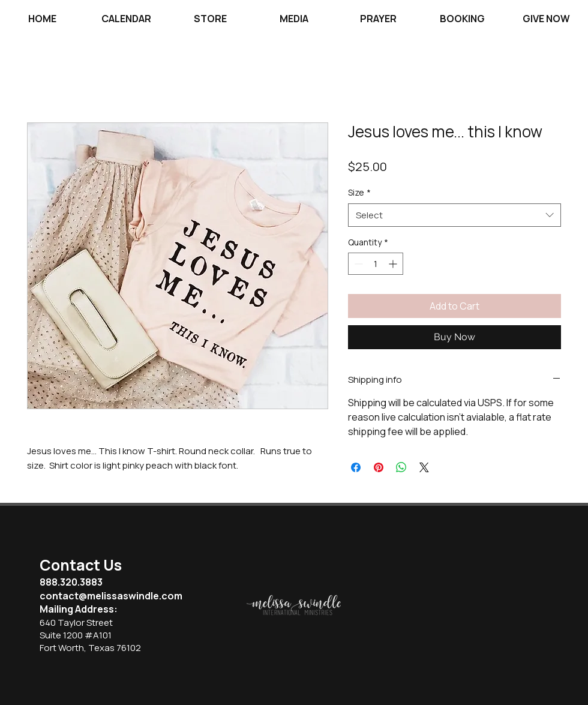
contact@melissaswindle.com (111, 596)
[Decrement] (357, 264)
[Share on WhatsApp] (401, 467)
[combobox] (454, 215)
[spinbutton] (376, 264)
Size (359, 192)
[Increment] (394, 264)
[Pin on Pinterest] (379, 467)
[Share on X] (424, 467)
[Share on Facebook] (356, 467)
